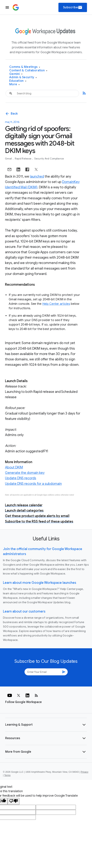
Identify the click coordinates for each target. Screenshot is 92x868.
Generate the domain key (25, 473)
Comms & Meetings (25, 67)
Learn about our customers (24, 611)
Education (18, 81)
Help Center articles (56, 304)
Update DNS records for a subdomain (33, 484)
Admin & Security (23, 77)
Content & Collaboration (28, 71)
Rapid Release (23, 159)
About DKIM (14, 467)
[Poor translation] (14, 801)
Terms (7, 775)
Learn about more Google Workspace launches (40, 583)
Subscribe (73, 7)
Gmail (9, 159)
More (15, 84)
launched (37, 176)
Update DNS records (21, 478)
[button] (46, 725)
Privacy (84, 772)
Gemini (16, 74)
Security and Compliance (49, 159)
